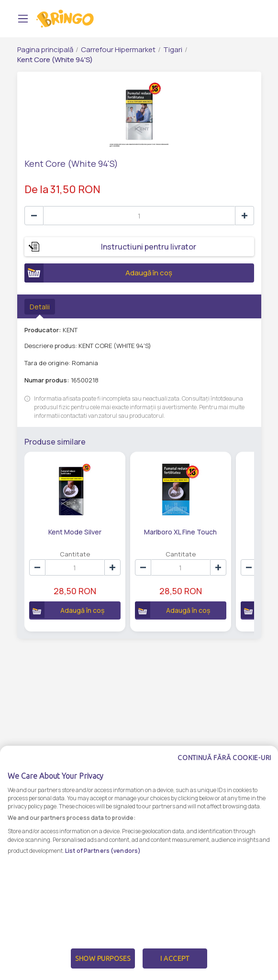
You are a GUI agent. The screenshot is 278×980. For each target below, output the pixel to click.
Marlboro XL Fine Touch (180, 532)
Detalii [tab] (40, 307)
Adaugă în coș (98, 273)
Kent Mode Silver (75, 532)
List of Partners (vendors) (103, 851)
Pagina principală (45, 49)
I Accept (175, 958)
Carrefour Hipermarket (118, 49)
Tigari (173, 49)
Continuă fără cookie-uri (224, 758)
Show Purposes (103, 958)
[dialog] (139, 863)
